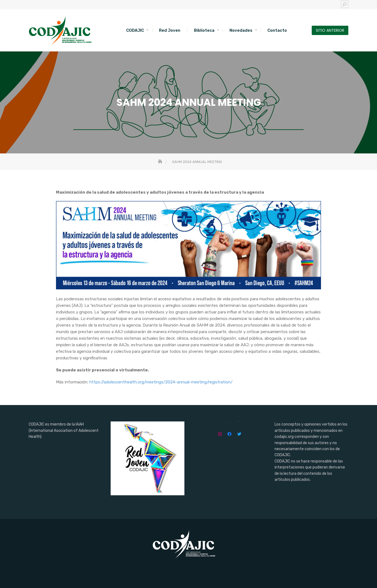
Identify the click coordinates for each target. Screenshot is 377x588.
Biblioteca (204, 30)
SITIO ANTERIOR (330, 30)
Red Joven (170, 30)
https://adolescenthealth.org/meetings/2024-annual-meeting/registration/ (161, 382)
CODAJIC (135, 30)
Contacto (277, 30)
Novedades (241, 30)
